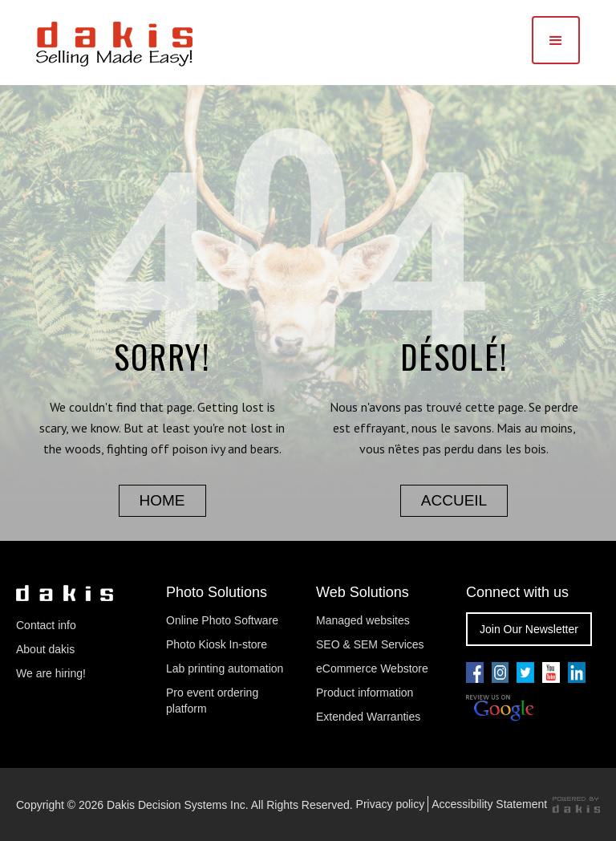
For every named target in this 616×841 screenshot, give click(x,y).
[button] (556, 40)
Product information (365, 693)
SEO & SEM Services (370, 644)
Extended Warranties (368, 717)
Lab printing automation (225, 668)
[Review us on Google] (500, 709)
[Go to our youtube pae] (500, 672)
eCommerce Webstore (372, 668)
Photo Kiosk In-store (217, 644)
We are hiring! (51, 673)
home (162, 500)
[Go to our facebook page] (475, 672)
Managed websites (365, 620)
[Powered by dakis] (576, 804)
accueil (454, 500)
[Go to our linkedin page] (577, 672)
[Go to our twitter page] (525, 672)
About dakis (45, 649)
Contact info (46, 625)
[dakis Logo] (114, 42)
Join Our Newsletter (529, 629)
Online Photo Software (222, 620)
